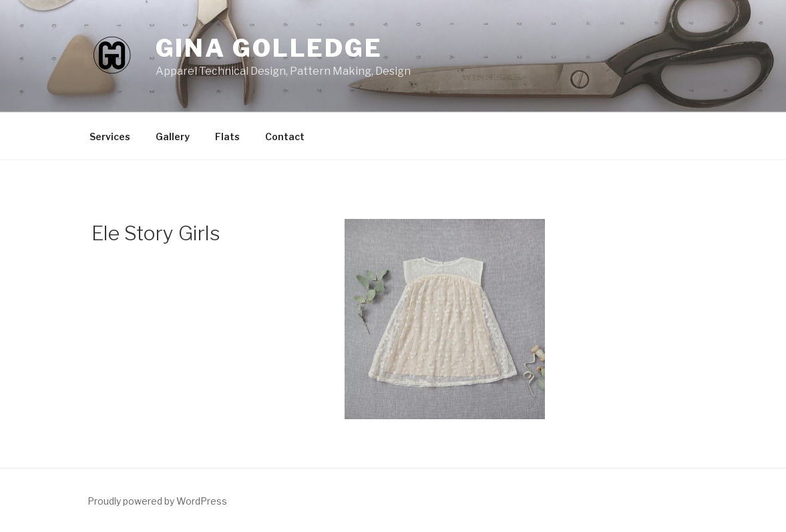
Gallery (173, 137)
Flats (227, 137)
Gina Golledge (269, 48)
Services (110, 137)
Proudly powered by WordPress (157, 501)
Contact (285, 137)
